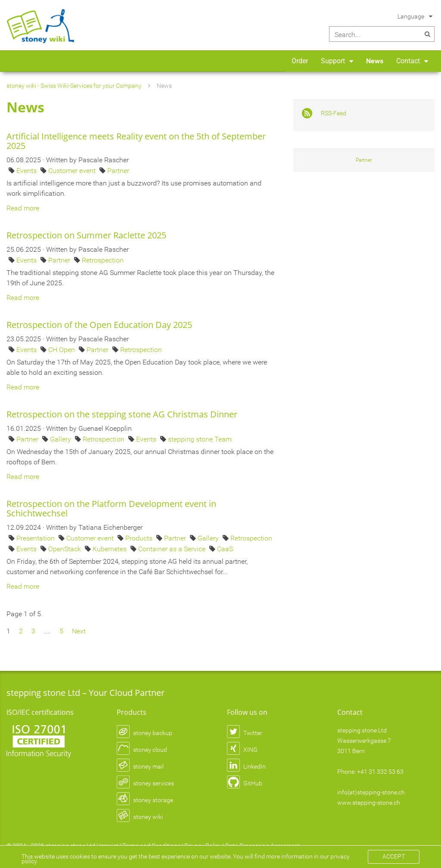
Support (333, 61)
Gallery (61, 439)
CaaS (225, 549)
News (375, 61)
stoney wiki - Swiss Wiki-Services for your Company (74, 86)
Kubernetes (110, 549)
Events (27, 171)
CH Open (62, 350)
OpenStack (65, 549)
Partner (118, 171)
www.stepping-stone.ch (369, 803)
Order (300, 61)
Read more (23, 208)
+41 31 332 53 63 (380, 772)
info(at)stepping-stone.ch (371, 792)
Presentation (36, 538)
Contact (408, 61)
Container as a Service (173, 549)
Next (79, 631)
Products (140, 538)
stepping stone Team (200, 439)
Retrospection (103, 260)
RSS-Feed (334, 113)
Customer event (73, 171)
